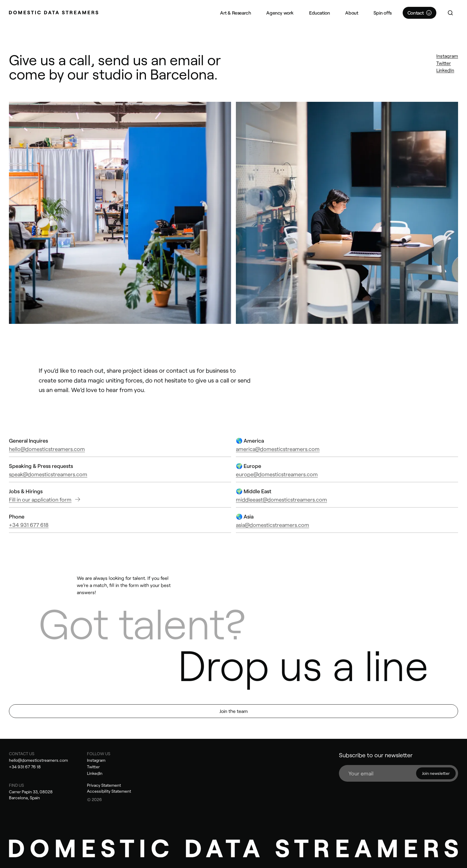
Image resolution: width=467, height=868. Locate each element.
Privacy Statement (104, 785)
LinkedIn (445, 70)
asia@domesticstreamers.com (273, 525)
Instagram (447, 56)
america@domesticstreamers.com (278, 449)
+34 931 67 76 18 (25, 767)
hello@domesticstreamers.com (47, 449)
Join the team (234, 711)
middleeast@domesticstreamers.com (281, 499)
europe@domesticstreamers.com (277, 474)
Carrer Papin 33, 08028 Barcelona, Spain (31, 795)
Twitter (444, 63)
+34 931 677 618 (29, 525)
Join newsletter (436, 773)
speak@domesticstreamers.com (48, 474)
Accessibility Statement (109, 791)
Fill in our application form (45, 499)
